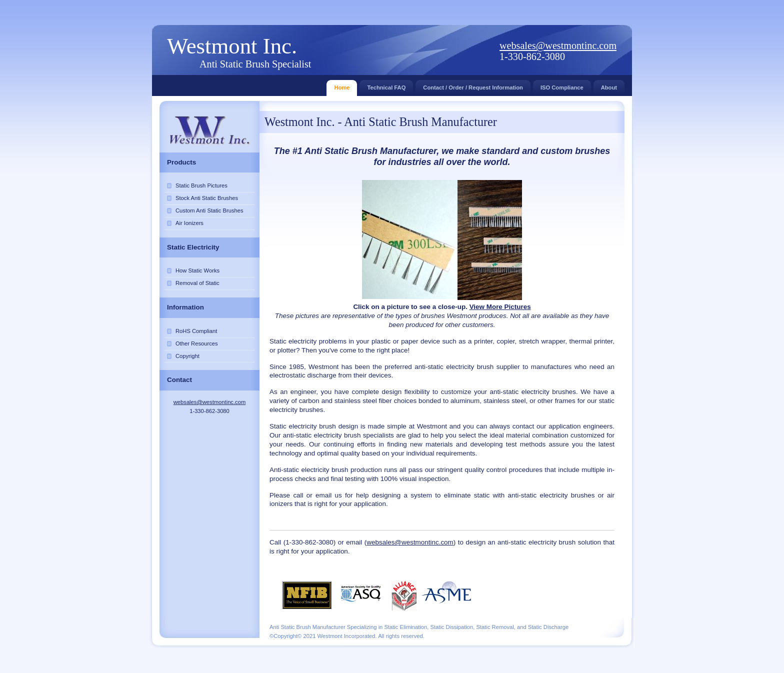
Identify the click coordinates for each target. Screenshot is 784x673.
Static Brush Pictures (201, 185)
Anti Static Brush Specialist (255, 64)
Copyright (187, 356)
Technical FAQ (386, 85)
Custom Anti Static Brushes (209, 210)
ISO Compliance (562, 85)
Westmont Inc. (232, 46)
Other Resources (197, 343)
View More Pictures (500, 307)
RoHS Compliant (196, 331)
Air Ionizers (189, 223)
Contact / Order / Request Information (473, 85)
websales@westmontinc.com (558, 45)
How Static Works (197, 270)
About (609, 85)
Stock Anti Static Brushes (207, 198)
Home (342, 85)
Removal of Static (197, 283)
